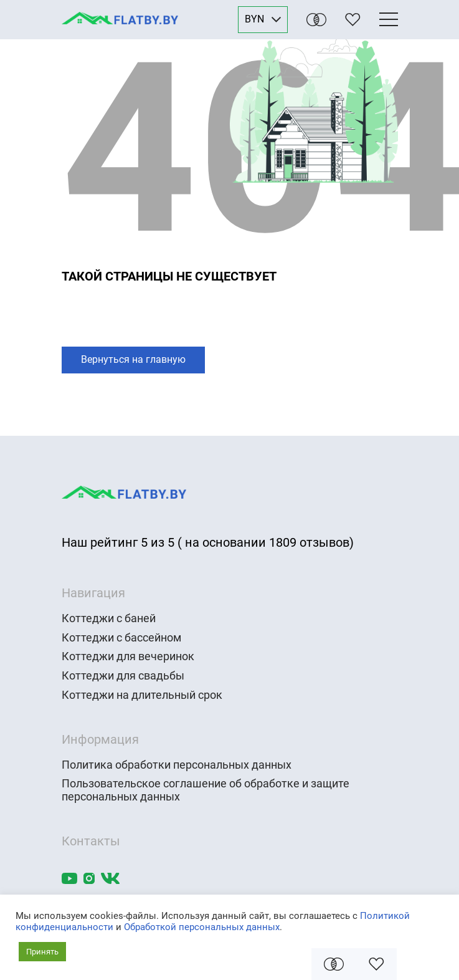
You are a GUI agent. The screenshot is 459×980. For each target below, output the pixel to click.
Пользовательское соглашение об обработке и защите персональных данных (206, 790)
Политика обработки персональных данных (177, 765)
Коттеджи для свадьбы (123, 676)
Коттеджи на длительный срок (142, 695)
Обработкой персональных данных (202, 927)
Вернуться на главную (133, 359)
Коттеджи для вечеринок (128, 656)
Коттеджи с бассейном (121, 638)
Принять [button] (42, 952)
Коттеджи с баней (109, 618)
